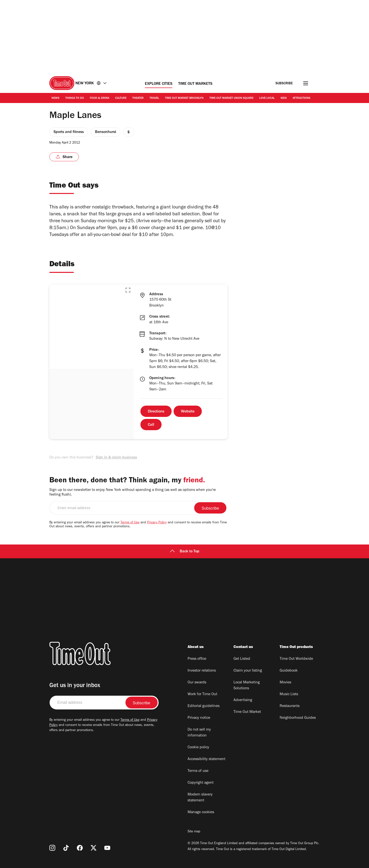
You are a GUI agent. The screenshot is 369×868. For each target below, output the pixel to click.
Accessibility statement (206, 759)
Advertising (243, 700)
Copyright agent (201, 783)
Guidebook (289, 671)
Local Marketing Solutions (247, 686)
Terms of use (198, 771)
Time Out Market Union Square (231, 98)
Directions (156, 412)
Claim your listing (248, 671)
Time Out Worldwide (296, 659)
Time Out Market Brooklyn (184, 98)
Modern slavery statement (200, 798)
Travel (154, 98)
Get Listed (242, 659)
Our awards (197, 683)
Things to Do (75, 98)
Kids (284, 98)
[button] (128, 290)
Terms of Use (130, 523)
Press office (197, 659)
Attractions (301, 98)
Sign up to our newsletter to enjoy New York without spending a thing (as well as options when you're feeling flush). (133, 493)
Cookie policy (198, 748)
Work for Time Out (202, 694)
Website (188, 412)
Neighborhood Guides (298, 718)
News (55, 98)
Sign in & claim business (116, 458)
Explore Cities (159, 84)
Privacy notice (199, 718)
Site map (194, 832)
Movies (285, 683)
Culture (121, 98)
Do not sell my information (199, 733)
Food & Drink (100, 98)
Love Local (267, 98)
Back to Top (185, 552)
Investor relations (202, 671)
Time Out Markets (195, 84)
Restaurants (290, 706)
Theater (138, 98)
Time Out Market (247, 712)
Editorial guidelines (204, 706)
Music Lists (289, 694)
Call (151, 425)
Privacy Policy (157, 523)
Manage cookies (201, 812)
